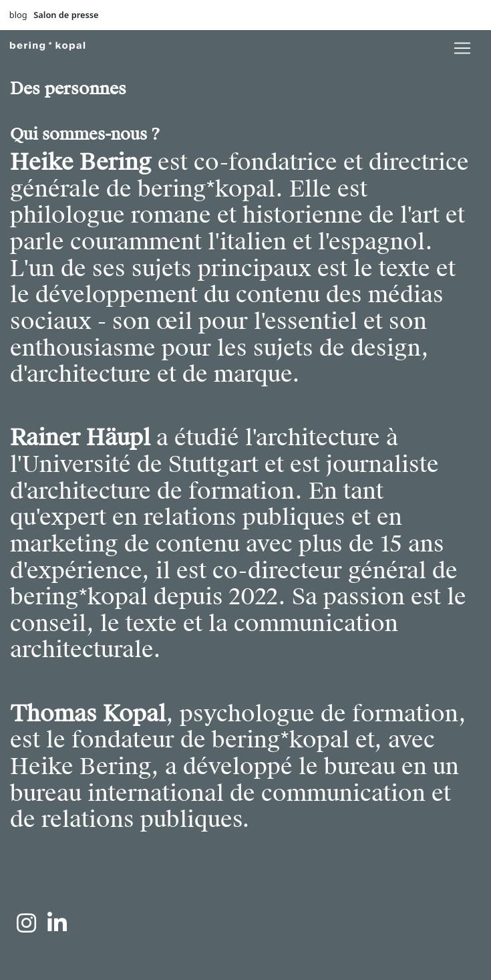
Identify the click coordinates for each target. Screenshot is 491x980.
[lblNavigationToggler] (462, 48)
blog (18, 15)
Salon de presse (66, 15)
